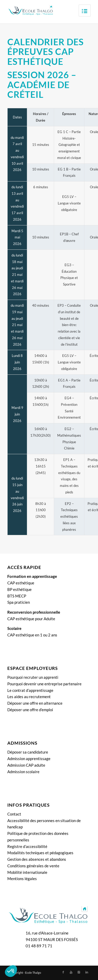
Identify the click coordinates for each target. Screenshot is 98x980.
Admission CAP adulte (26, 765)
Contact (14, 814)
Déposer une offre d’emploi (30, 710)
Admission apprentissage (29, 759)
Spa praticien (19, 602)
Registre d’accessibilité (27, 846)
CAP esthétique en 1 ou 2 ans (32, 635)
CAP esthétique (21, 583)
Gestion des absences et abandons (37, 859)
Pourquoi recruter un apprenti (33, 677)
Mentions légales (22, 879)
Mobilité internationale (27, 872)
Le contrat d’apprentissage (30, 690)
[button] (11, 971)
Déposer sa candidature (28, 752)
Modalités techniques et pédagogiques (40, 853)
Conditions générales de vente (33, 866)
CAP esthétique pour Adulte (31, 619)
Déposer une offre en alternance (35, 703)
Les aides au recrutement (29, 697)
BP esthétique (19, 589)
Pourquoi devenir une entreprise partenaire (44, 684)
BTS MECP (17, 596)
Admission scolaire (23, 772)
